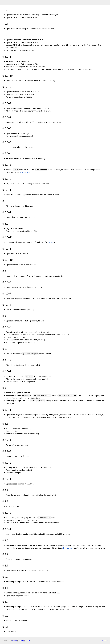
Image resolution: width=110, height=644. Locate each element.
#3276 (52, 242)
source (105, 640)
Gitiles (15, 640)
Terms (28, 640)
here (77, 609)
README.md (25, 172)
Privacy (21, 640)
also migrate (67, 548)
